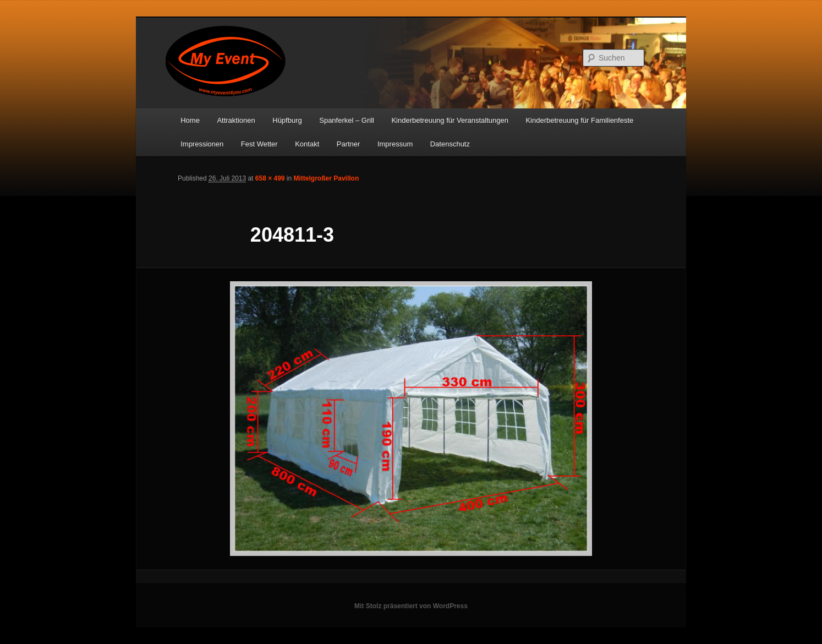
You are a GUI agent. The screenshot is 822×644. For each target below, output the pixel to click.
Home (190, 120)
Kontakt (307, 144)
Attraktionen (236, 120)
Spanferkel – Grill (347, 120)
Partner (349, 144)
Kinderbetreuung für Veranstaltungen (450, 120)
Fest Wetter (259, 144)
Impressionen (202, 144)
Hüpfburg (287, 120)
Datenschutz (450, 144)
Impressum (395, 144)
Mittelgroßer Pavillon (327, 178)
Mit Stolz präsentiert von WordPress (411, 606)
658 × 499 (270, 178)
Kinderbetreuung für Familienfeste (579, 120)
